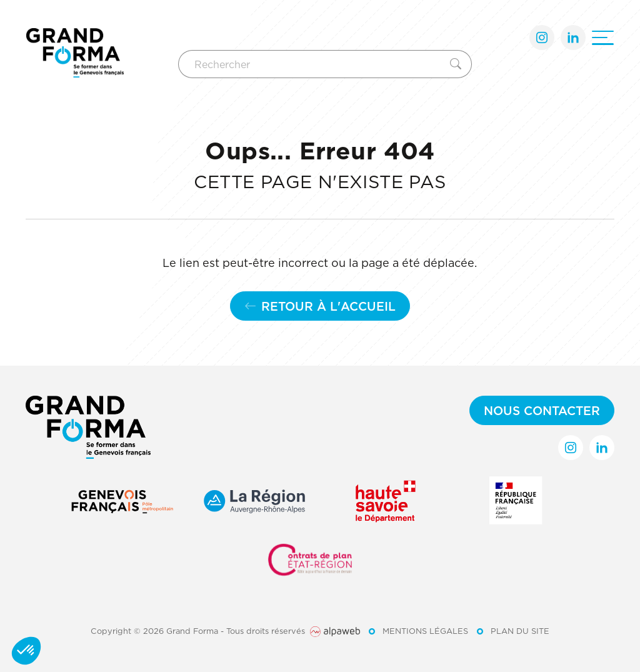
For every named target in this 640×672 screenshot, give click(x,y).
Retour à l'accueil (320, 306)
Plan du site (520, 631)
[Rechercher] (312, 64)
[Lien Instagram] (542, 38)
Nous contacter (542, 410)
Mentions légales (425, 631)
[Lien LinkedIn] (573, 38)
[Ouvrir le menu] (603, 38)
